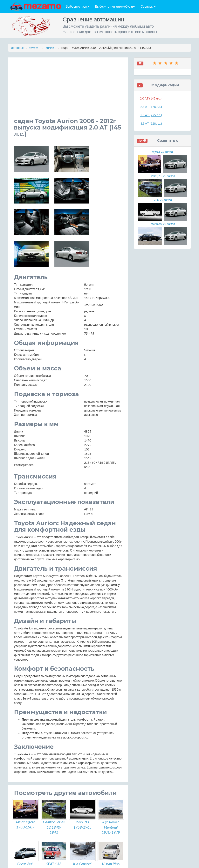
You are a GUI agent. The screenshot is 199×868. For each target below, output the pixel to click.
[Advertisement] (68, 91)
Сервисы (148, 7)
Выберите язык (77, 7)
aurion (51, 48)
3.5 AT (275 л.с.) (151, 115)
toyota (35, 48)
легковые (18, 48)
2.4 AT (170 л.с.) (151, 107)
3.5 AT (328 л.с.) (151, 123)
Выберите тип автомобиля (115, 7)
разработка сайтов (103, 864)
